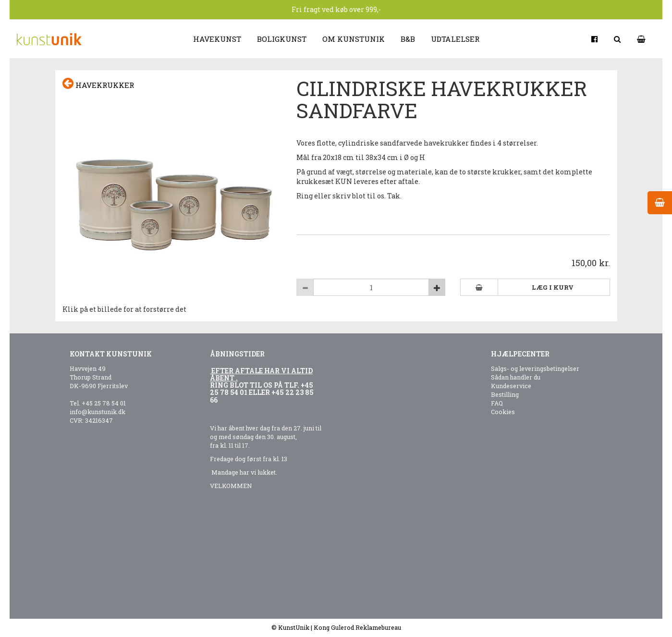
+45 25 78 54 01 (104, 403)
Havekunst (217, 39)
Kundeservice (511, 386)
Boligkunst (282, 39)
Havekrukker (98, 84)
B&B (408, 39)
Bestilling (505, 394)
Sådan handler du (516, 377)
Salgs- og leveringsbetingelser (535, 368)
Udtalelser (455, 39)
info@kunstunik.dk (98, 412)
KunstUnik (294, 627)
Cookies (503, 412)
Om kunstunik (354, 39)
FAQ (497, 403)
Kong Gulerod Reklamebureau (357, 627)
